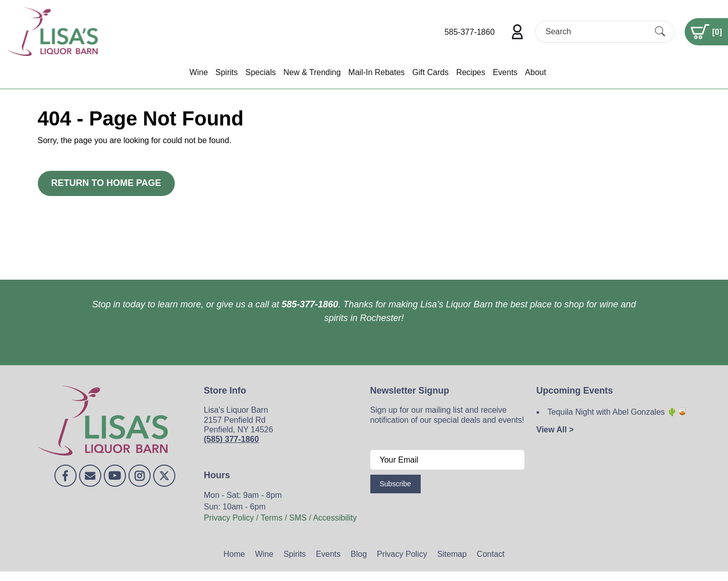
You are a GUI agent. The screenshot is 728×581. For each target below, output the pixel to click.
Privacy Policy (402, 554)
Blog (359, 554)
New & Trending (312, 72)
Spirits (227, 72)
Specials (260, 72)
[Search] (596, 31)
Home (235, 554)
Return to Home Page (106, 183)
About (536, 72)
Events (505, 72)
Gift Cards (430, 72)
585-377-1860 (470, 32)
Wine (198, 72)
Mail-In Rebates (376, 72)
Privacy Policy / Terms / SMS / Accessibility (281, 518)
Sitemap (452, 554)
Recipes (471, 72)
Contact (490, 554)
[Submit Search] (660, 32)
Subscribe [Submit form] (395, 484)
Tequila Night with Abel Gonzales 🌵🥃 (617, 412)
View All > (555, 430)
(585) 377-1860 (231, 439)
